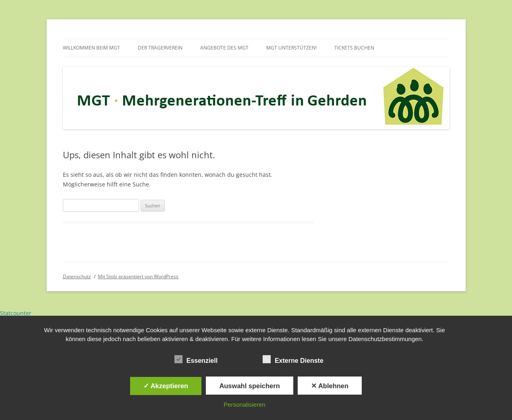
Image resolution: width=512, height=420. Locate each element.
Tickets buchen (354, 48)
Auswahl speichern (249, 386)
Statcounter (16, 313)
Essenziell (196, 360)
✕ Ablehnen (330, 386)
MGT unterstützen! (291, 48)
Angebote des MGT (224, 48)
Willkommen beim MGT (91, 48)
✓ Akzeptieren (166, 386)
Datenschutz (77, 276)
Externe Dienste (293, 360)
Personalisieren (244, 404)
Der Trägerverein (160, 48)
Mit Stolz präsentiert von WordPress (138, 276)
